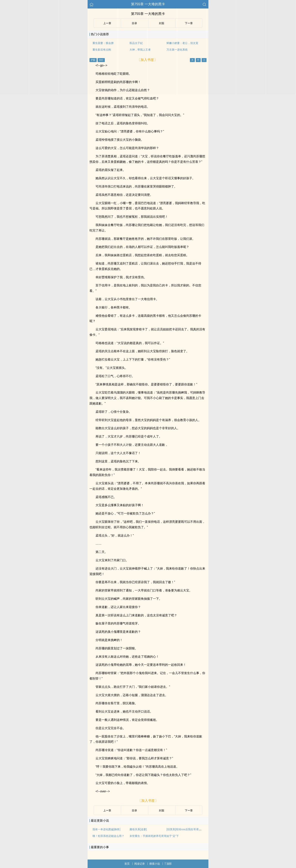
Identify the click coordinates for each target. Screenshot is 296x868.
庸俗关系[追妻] (138, 829)
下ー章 (189, 810)
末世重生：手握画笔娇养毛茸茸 (148, 836)
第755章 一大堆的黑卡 (148, 4)
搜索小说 (155, 864)
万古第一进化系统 (177, 50)
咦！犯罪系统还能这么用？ (108, 836)
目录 (134, 810)
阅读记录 (140, 864)
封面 (162, 810)
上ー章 (107, 810)
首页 (127, 864)
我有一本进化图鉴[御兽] (106, 829)
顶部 (168, 864)
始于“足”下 (173, 836)
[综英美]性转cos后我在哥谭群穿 (185, 829)
